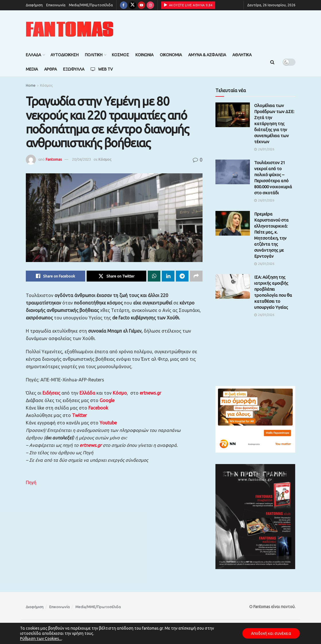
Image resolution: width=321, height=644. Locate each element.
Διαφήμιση (34, 5)
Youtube (108, 423)
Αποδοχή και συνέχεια (271, 633)
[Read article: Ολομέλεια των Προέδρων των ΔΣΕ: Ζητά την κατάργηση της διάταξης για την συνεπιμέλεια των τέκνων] (233, 115)
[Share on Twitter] (116, 276)
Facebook (98, 408)
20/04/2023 (81, 159)
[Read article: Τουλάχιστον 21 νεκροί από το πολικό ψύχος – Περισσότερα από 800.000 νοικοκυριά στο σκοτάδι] (233, 172)
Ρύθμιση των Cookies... (41, 639)
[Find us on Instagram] (150, 5)
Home (31, 85)
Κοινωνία (144, 55)
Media (32, 69)
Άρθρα (50, 69)
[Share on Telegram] (182, 276)
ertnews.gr (91, 445)
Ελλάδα (33, 55)
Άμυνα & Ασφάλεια (207, 55)
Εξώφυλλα (74, 69)
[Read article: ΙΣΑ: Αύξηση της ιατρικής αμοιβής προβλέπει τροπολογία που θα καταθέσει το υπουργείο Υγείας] (233, 286)
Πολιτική (94, 55)
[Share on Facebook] (56, 276)
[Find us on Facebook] (124, 5)
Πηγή (31, 482)
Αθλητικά (242, 55)
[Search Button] (272, 62)
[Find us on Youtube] (141, 5)
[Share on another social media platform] (196, 276)
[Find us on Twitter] (133, 5)
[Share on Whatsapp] (154, 276)
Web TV (102, 69)
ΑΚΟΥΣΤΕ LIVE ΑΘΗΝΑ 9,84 (188, 5)
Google (107, 400)
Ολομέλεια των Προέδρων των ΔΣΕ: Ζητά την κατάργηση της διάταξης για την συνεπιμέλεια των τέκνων (274, 124)
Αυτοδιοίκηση (65, 55)
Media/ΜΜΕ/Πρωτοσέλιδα (91, 5)
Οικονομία (171, 55)
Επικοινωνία (56, 5)
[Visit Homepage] (70, 29)
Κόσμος (120, 55)
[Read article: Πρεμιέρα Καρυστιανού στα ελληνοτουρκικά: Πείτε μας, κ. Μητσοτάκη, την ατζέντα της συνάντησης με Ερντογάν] (233, 223)
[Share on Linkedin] (168, 276)
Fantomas (54, 159)
